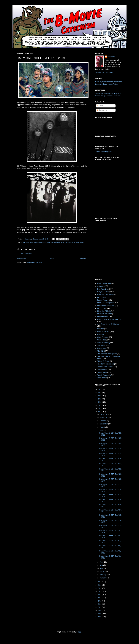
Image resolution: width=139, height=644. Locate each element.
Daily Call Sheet (39, 242)
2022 (100, 402)
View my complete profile (104, 72)
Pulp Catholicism (103, 332)
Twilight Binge (102, 369)
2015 (100, 591)
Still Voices (71, 242)
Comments (102, 110)
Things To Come (103, 361)
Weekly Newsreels (104, 375)
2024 (100, 396)
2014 (100, 595)
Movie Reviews (103, 317)
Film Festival (102, 297)
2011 (100, 604)
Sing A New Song (104, 343)
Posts (100, 106)
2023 (100, 399)
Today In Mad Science (105, 367)
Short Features (103, 337)
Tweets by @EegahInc (103, 152)
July (101, 430)
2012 (100, 601)
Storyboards (102, 348)
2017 (100, 585)
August (103, 427)
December (104, 414)
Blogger (79, 632)
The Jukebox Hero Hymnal (107, 354)
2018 (100, 582)
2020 (100, 408)
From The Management (106, 303)
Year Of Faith (102, 378)
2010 (100, 607)
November (104, 418)
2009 (100, 610)
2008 (100, 614)
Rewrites (101, 334)
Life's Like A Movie (104, 311)
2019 (100, 412)
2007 (100, 617)
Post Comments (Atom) (35, 263)
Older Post (83, 259)
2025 (100, 393)
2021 (100, 405)
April (102, 568)
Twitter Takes (80, 242)
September (104, 424)
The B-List (101, 351)
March (102, 572)
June (102, 562)
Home (52, 259)
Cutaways (101, 286)
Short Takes (102, 340)
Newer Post (21, 259)
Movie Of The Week (105, 314)
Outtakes (101, 329)
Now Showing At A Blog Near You (56, 242)
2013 (100, 598)
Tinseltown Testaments (106, 364)
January (103, 578)
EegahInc (111, 57)
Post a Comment (26, 254)
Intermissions (102, 308)
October (103, 421)
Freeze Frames (103, 300)
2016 (100, 588)
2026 (100, 389)
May (102, 565)
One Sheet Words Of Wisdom (108, 324)
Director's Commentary (106, 294)
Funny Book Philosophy (106, 306)
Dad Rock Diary (28, 242)
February (103, 575)
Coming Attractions (104, 283)
